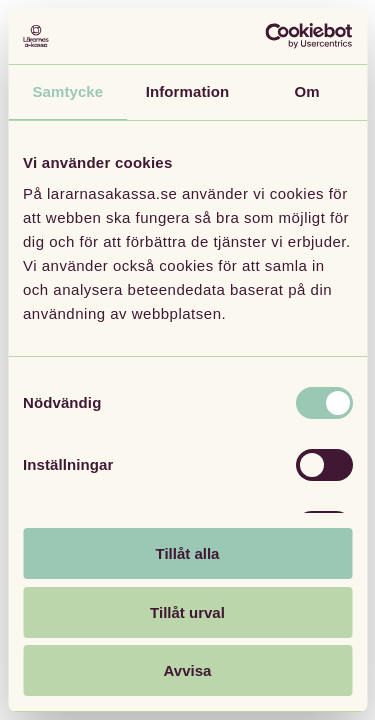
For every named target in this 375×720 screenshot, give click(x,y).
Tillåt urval (187, 612)
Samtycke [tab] (67, 91)
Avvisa (188, 670)
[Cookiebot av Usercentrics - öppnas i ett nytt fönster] (267, 36)
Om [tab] (307, 91)
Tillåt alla (188, 553)
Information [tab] (188, 91)
